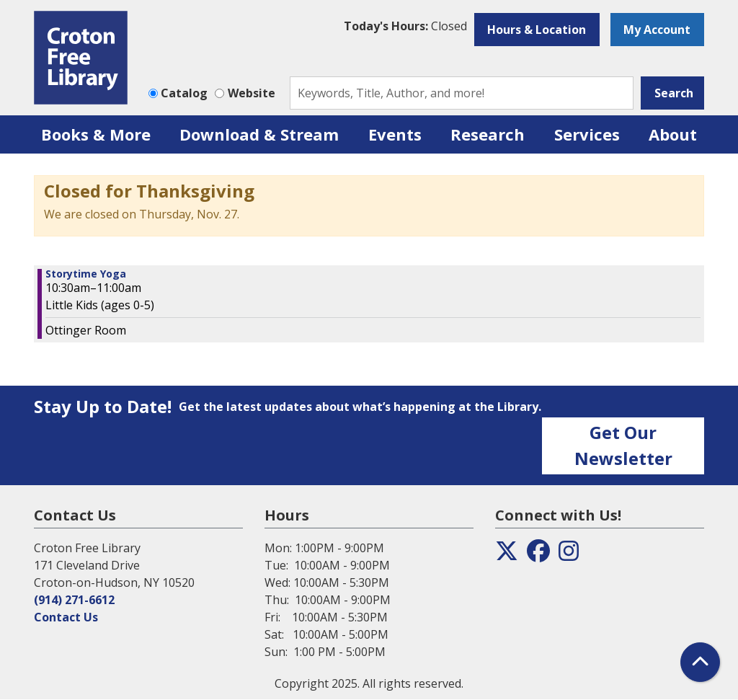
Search (674, 93)
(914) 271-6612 (74, 600)
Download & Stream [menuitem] (259, 134)
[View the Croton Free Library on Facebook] (538, 555)
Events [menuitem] (395, 134)
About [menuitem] (673, 134)
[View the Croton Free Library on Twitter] (507, 555)
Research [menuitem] (488, 134)
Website (252, 93)
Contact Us (66, 617)
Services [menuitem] (587, 134)
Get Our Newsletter (623, 445)
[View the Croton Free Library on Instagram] (569, 555)
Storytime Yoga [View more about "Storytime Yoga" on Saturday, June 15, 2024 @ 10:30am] (86, 274)
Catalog (184, 93)
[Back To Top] (700, 662)
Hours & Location (537, 30)
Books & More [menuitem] (96, 134)
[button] (405, 26)
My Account (657, 30)
